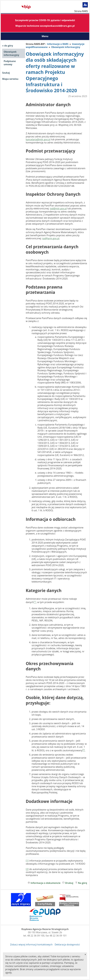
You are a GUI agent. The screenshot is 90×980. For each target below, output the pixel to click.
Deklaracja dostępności (67, 945)
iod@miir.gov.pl (58, 208)
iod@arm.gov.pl (51, 238)
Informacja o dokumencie (46, 883)
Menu (45, 36)
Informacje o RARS (58, 44)
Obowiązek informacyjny (11, 53)
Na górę (83, 883)
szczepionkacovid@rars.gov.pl (57, 26)
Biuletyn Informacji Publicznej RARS (12, 7)
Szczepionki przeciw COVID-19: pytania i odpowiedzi (45, 20)
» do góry (8, 46)
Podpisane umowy (10, 63)
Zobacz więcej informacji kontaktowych (31, 945)
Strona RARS (81, 11)
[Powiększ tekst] (85, 5)
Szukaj (6, 73)
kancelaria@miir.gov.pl (38, 139)
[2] (27, 869)
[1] (27, 861)
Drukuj (69, 883)
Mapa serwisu (10, 79)
